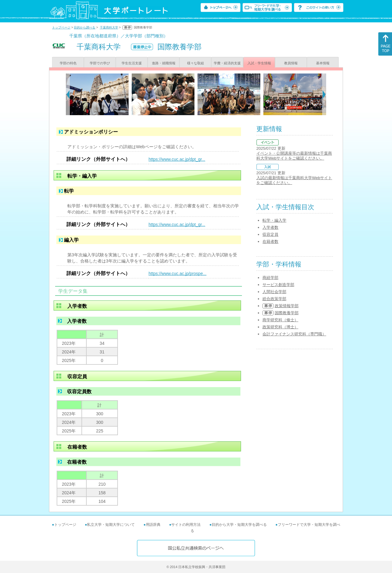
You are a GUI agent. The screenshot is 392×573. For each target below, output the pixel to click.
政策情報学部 (287, 306)
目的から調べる (85, 27)
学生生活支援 (132, 63)
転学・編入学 (274, 220)
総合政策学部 (274, 299)
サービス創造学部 (278, 285)
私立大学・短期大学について (111, 525)
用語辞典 (153, 525)
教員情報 (291, 63)
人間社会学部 (274, 292)
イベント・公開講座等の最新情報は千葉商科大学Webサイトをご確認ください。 (294, 156)
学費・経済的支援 (227, 63)
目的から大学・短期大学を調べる (239, 525)
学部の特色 (68, 63)
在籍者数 (270, 241)
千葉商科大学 (109, 27)
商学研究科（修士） (280, 320)
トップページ (61, 27)
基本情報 (323, 63)
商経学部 (270, 278)
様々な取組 (196, 63)
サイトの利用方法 (186, 525)
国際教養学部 (287, 313)
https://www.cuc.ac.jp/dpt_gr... (177, 159)
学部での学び (100, 63)
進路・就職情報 (164, 63)
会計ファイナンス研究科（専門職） (294, 334)
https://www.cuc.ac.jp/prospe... (177, 273)
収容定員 (270, 234)
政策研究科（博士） (280, 327)
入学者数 (270, 227)
